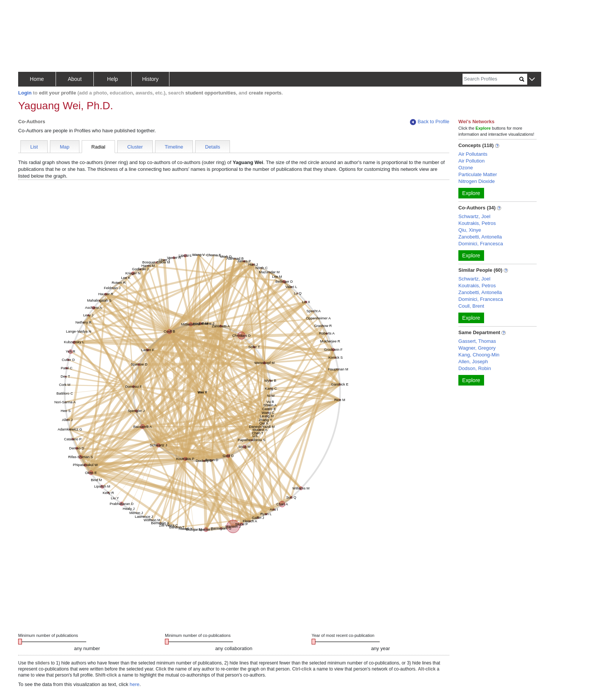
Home (37, 79)
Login (25, 93)
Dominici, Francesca (481, 244)
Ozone (466, 168)
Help (113, 79)
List (34, 147)
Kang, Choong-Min (479, 355)
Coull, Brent (471, 306)
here (135, 684)
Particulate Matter (478, 174)
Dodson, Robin (475, 368)
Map (64, 147)
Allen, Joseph (473, 362)
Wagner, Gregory (477, 348)
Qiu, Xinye (470, 230)
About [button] (75, 79)
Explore (471, 193)
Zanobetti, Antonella (480, 237)
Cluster (135, 147)
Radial (99, 147)
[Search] (491, 79)
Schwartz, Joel (474, 216)
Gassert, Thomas (477, 341)
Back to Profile (430, 122)
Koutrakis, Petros (477, 223)
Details (213, 147)
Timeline (174, 147)
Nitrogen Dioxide (477, 181)
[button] (532, 80)
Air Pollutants (473, 154)
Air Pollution (471, 161)
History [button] (151, 79)
